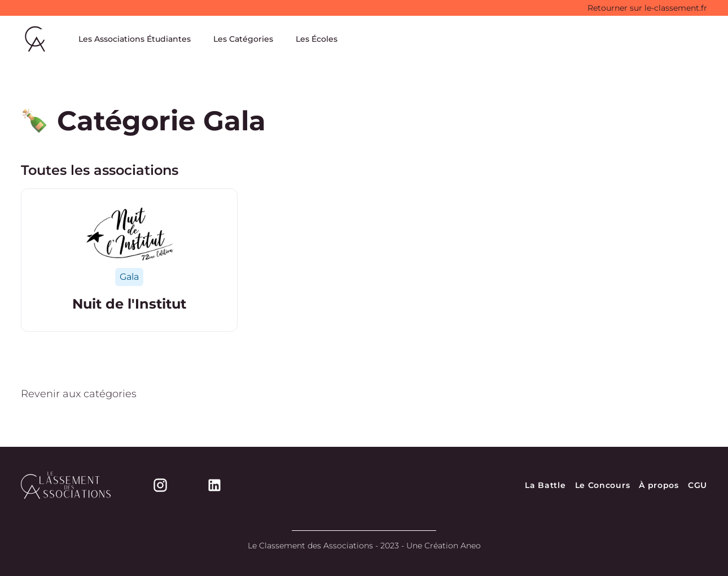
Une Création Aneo (444, 546)
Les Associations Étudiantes (135, 39)
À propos (659, 485)
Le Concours (603, 485)
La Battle (545, 485)
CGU (698, 485)
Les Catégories (243, 39)
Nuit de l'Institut (129, 304)
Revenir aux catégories (79, 394)
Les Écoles (317, 39)
